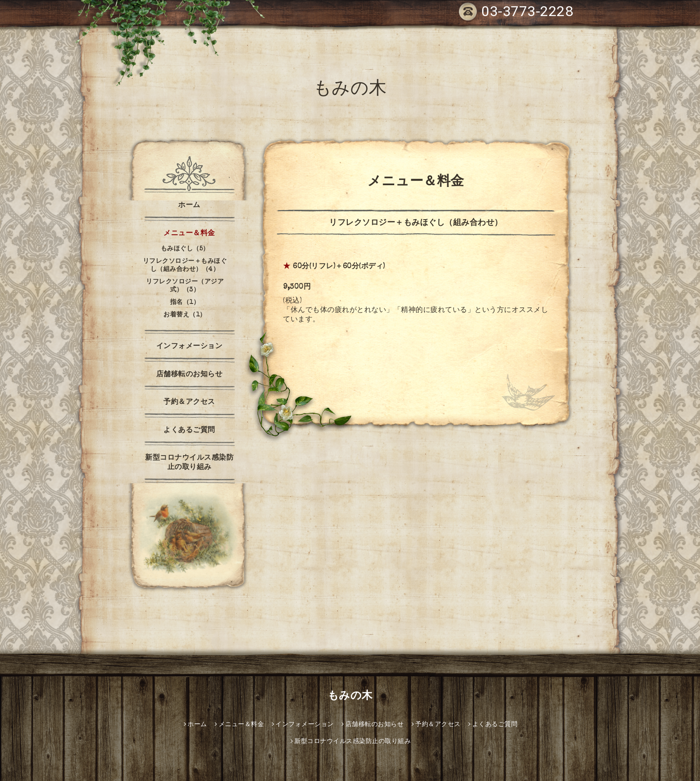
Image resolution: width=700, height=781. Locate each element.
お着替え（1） (185, 315)
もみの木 (350, 90)
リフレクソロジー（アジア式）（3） (185, 286)
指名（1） (185, 303)
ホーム (189, 206)
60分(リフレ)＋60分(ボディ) (339, 267)
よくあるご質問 (189, 431)
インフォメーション (190, 347)
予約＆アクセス (189, 403)
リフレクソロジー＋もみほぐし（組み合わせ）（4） (185, 266)
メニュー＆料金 (189, 234)
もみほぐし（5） (185, 249)
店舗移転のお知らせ (190, 375)
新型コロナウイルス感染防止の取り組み (189, 463)
